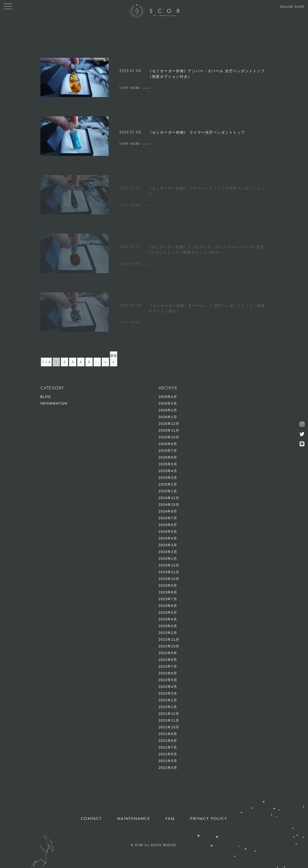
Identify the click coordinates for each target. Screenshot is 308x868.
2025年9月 (168, 444)
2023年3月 (168, 626)
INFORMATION (54, 403)
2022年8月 (168, 660)
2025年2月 (168, 484)
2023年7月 (168, 599)
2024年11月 (169, 498)
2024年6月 (168, 525)
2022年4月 (168, 687)
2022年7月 (168, 666)
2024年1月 (168, 559)
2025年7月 (168, 451)
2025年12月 (169, 424)
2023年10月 (169, 579)
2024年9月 (168, 511)
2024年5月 (168, 532)
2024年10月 (169, 505)
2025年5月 (168, 464)
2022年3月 (168, 693)
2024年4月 (168, 538)
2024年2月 (168, 552)
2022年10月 (169, 646)
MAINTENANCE (134, 819)
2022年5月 (168, 680)
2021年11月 (169, 720)
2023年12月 (169, 565)
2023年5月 (168, 612)
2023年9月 (168, 585)
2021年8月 (168, 741)
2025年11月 (169, 430)
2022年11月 (169, 639)
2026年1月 (168, 417)
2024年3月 (168, 545)
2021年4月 (168, 768)
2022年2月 (168, 700)
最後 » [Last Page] (114, 359)
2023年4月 (168, 619)
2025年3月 (168, 478)
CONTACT (91, 819)
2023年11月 (169, 572)
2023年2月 (168, 633)
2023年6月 (168, 606)
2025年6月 (168, 457)
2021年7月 (168, 747)
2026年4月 (168, 397)
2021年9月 (168, 734)
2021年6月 (168, 754)
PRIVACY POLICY (209, 819)
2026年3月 (168, 403)
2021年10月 (169, 727)
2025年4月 (168, 471)
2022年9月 (168, 653)
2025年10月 (169, 437)
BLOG (46, 397)
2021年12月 (169, 714)
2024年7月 (168, 518)
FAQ (170, 819)
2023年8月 (168, 592)
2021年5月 (168, 761)
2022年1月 (168, 707)
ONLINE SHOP (292, 7)
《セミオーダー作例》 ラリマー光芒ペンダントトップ (196, 133)
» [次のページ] (106, 362)
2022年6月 (168, 673)
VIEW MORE (130, 88)
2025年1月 (168, 491)
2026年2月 (168, 410)
